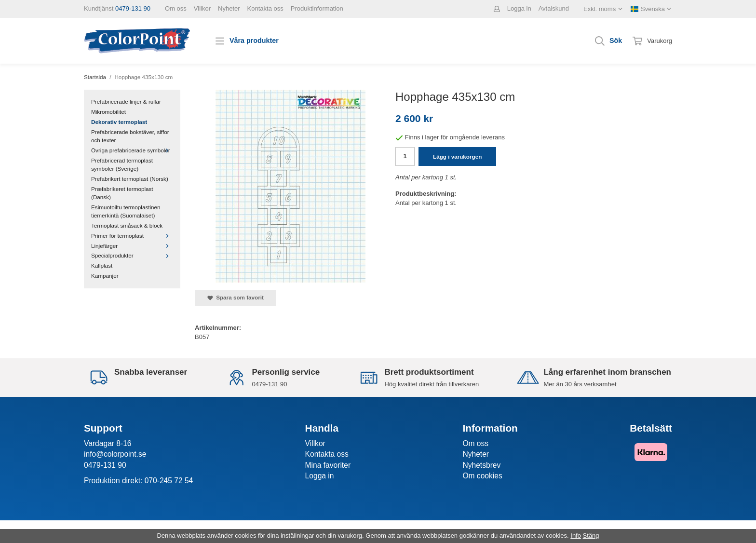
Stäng (591, 536)
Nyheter (229, 8)
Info (576, 536)
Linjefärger (132, 246)
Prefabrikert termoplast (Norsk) (130, 179)
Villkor (202, 8)
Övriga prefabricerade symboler (132, 150)
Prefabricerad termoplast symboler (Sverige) (122, 164)
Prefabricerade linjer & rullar (126, 102)
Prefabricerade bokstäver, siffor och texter (130, 136)
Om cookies (482, 476)
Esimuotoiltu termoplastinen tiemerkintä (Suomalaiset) (126, 211)
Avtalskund (554, 8)
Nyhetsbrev (481, 465)
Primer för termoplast (132, 236)
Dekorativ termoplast (119, 122)
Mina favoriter (328, 465)
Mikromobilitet (108, 112)
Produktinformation (317, 8)
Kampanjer (105, 276)
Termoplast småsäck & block (127, 225)
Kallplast (102, 265)
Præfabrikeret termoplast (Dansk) (122, 193)
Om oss (176, 8)
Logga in (519, 8)
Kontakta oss (265, 8)
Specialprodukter (132, 255)
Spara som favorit (236, 298)
